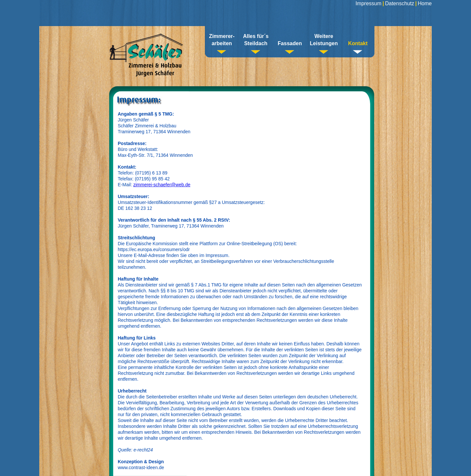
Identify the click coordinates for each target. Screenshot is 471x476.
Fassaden (290, 43)
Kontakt (358, 43)
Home (425, 3)
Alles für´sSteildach (256, 40)
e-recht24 (143, 450)
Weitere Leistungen (324, 40)
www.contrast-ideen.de (141, 467)
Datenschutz (400, 3)
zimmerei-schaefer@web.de (162, 185)
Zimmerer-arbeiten (222, 40)
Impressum (368, 3)
